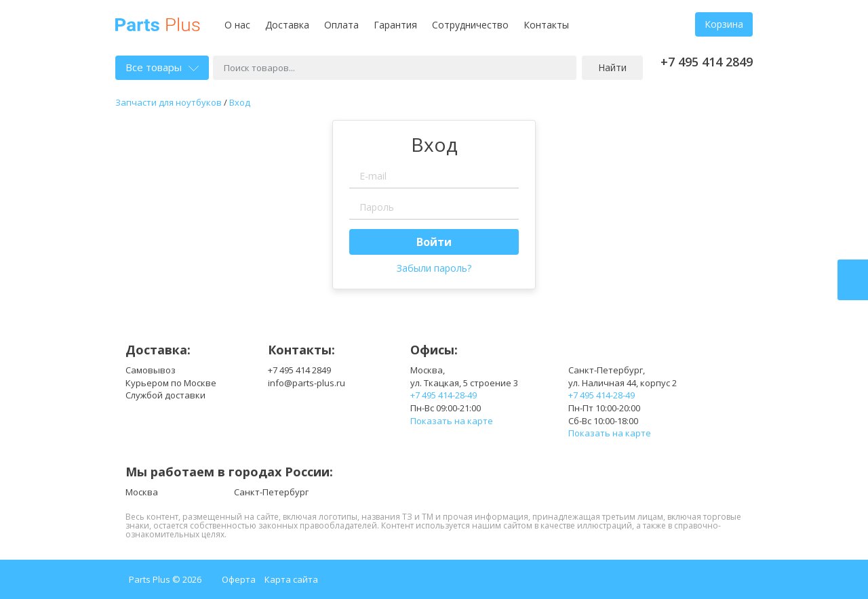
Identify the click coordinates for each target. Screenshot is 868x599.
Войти (434, 242)
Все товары (162, 67)
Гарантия (395, 25)
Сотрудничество (470, 25)
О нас (237, 25)
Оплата (341, 25)
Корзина (724, 24)
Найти (612, 67)
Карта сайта (291, 579)
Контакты (546, 25)
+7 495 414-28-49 (443, 395)
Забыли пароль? (434, 268)
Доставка (287, 25)
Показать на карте (452, 421)
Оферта (239, 579)
